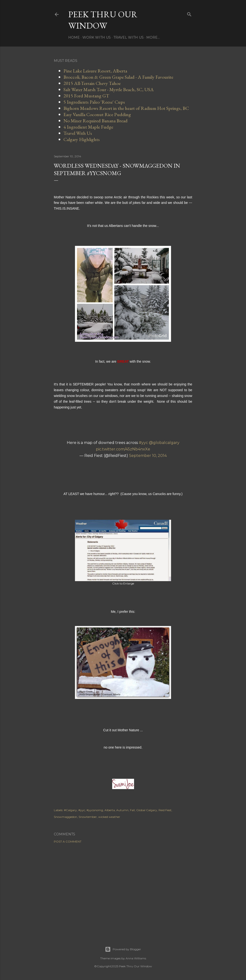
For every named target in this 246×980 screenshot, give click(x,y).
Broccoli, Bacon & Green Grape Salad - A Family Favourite (118, 77)
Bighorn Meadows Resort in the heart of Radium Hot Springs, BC (126, 108)
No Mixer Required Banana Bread (95, 121)
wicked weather (109, 817)
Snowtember (88, 817)
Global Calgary (147, 810)
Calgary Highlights (82, 139)
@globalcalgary (164, 443)
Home (74, 37)
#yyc (143, 443)
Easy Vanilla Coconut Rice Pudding (97, 114)
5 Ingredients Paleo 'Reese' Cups (94, 102)
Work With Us (97, 37)
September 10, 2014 (148, 456)
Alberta (110, 810)
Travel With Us (129, 37)
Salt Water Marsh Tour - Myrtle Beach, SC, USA (109, 89)
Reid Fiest (165, 810)
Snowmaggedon (65, 817)
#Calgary (70, 810)
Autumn (122, 810)
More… (153, 37)
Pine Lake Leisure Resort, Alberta (95, 71)
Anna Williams (136, 958)
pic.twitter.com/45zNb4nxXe (123, 449)
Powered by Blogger (123, 949)
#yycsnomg (95, 810)
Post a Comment (68, 841)
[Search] (189, 13)
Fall (132, 810)
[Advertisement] (123, 889)
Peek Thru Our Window (103, 20)
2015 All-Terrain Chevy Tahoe (92, 83)
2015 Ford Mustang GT (86, 96)
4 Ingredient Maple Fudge (88, 127)
